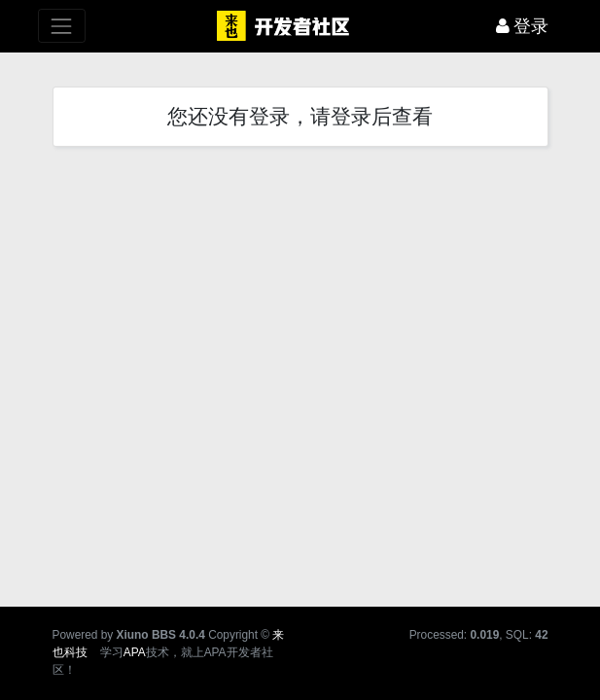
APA (135, 652)
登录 (523, 26)
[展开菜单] (62, 26)
